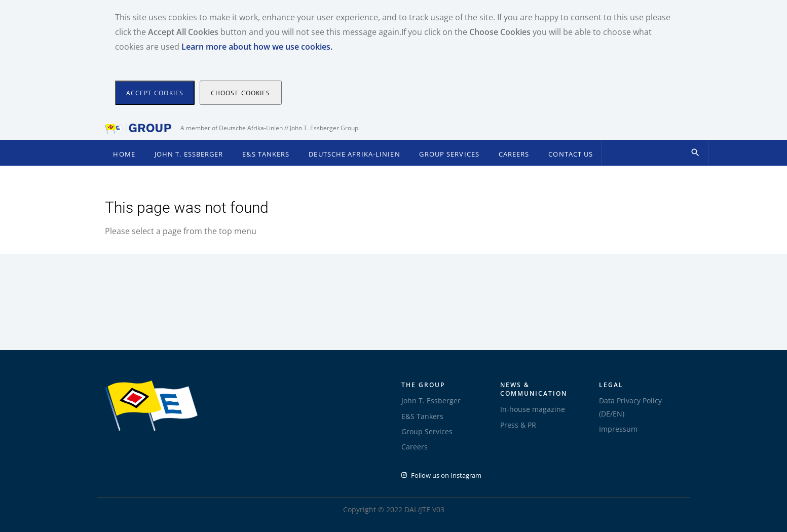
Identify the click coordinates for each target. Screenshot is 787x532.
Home (124, 154)
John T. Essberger (189, 154)
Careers (514, 154)
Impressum (618, 429)
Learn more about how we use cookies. (257, 47)
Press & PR (518, 425)
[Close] (155, 93)
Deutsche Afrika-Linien (354, 154)
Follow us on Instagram (441, 475)
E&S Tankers (266, 154)
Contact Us (571, 154)
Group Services (449, 154)
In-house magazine (533, 409)
